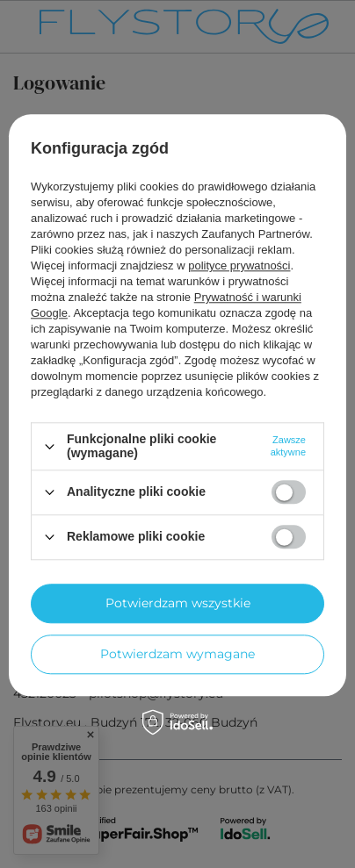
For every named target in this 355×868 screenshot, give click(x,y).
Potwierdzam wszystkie (178, 603)
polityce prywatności (239, 266)
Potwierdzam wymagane (177, 654)
